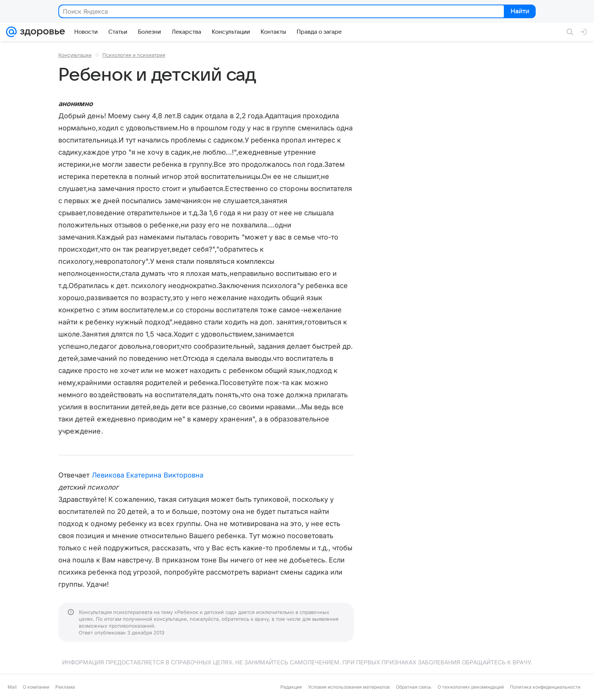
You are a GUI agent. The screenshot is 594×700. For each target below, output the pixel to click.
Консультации (75, 55)
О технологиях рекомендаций (471, 687)
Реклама (65, 687)
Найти (519, 12)
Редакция (291, 687)
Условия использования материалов (349, 687)
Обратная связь (414, 687)
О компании (36, 687)
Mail (12, 687)
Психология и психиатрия (134, 55)
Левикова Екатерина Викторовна (148, 475)
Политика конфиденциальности (545, 687)
